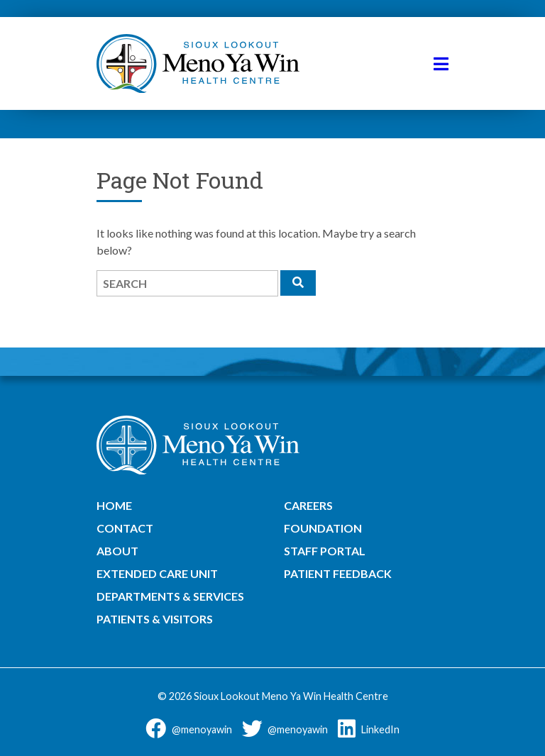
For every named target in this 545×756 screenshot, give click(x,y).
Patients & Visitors (155, 619)
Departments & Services (170, 596)
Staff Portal (325, 551)
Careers (308, 505)
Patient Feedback (338, 573)
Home (114, 505)
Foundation (323, 528)
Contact (125, 528)
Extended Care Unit (157, 573)
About (117, 551)
